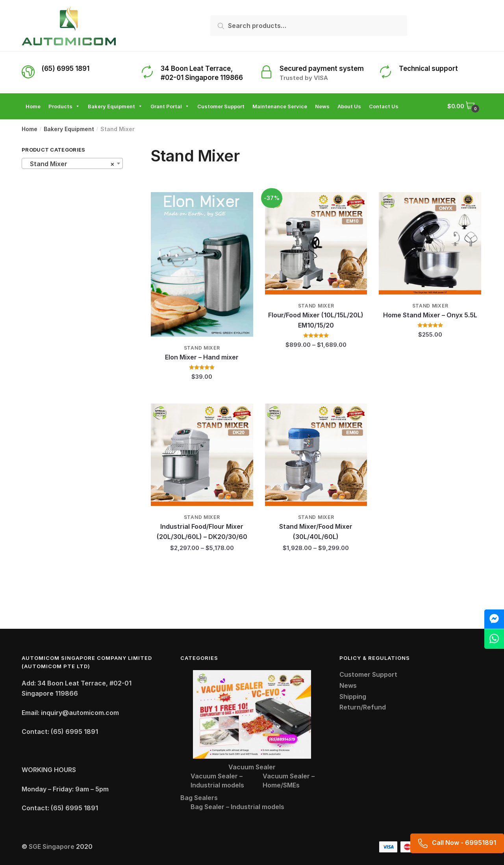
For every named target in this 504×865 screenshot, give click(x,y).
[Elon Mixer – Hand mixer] (202, 264)
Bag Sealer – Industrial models (237, 807)
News (348, 685)
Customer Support (368, 674)
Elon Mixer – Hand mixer (202, 357)
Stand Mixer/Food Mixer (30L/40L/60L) (316, 532)
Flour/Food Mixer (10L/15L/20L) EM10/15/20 (316, 320)
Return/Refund (363, 707)
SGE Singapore (52, 846)
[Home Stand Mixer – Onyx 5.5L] (430, 243)
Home (30, 129)
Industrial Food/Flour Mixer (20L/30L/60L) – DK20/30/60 (202, 532)
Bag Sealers (199, 798)
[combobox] (72, 163)
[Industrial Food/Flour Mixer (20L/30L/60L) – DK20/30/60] (202, 455)
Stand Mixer (202, 348)
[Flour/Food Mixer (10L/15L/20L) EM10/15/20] (316, 243)
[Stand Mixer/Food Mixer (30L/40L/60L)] (316, 455)
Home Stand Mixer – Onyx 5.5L (430, 315)
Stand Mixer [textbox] (70, 164)
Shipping (353, 696)
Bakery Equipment (69, 129)
